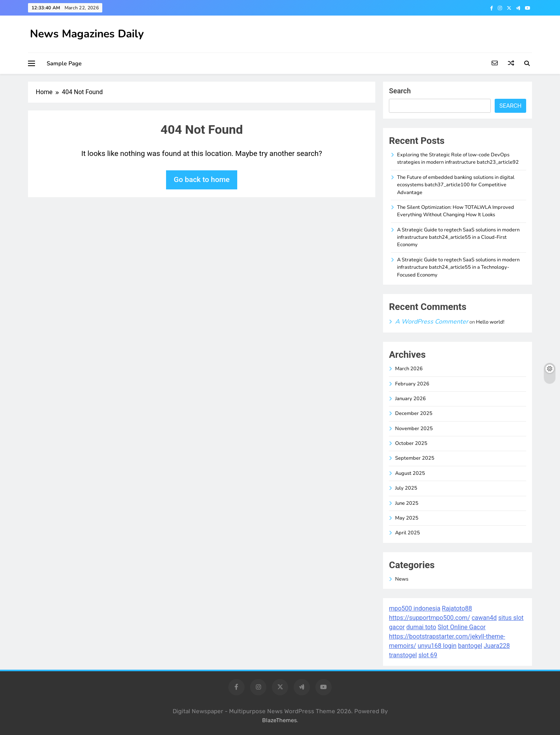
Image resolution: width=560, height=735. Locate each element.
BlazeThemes (279, 720)
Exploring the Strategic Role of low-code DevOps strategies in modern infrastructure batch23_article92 (458, 158)
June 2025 (407, 503)
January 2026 (410, 399)
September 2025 (415, 458)
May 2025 (407, 518)
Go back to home (202, 179)
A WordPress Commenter (432, 322)
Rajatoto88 (457, 608)
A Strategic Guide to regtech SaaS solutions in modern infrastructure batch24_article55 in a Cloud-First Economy (458, 237)
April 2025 (408, 533)
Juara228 (497, 646)
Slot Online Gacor (462, 627)
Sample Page (64, 63)
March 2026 (409, 369)
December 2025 (414, 413)
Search (400, 91)
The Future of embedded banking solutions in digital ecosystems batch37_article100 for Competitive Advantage (456, 185)
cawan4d (484, 618)
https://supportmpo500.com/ (430, 618)
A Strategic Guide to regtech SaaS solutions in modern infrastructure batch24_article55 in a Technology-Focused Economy (458, 267)
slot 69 (428, 655)
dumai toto (421, 627)
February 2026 (412, 384)
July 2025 (406, 488)
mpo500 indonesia (415, 608)
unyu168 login (437, 646)
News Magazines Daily (87, 34)
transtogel (403, 655)
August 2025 (410, 473)
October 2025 (411, 443)
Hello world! (490, 322)
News (402, 579)
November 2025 (414, 429)
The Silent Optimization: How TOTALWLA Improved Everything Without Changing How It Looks (456, 211)
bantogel (470, 646)
